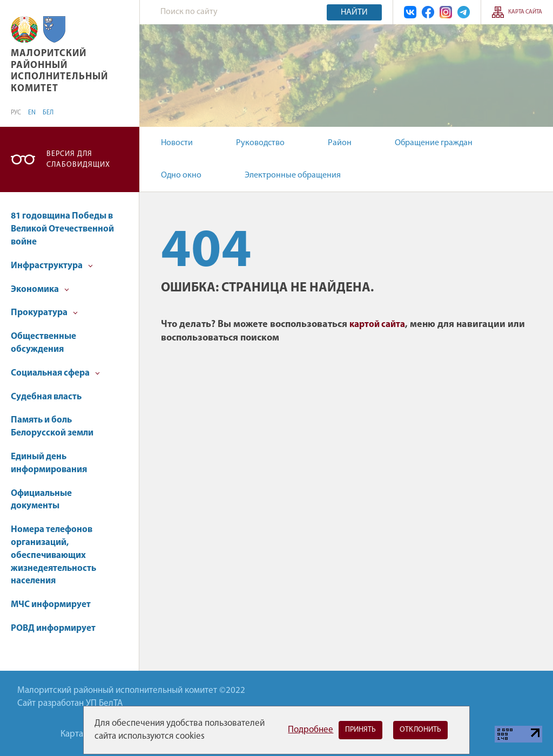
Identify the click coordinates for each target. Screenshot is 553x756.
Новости (177, 143)
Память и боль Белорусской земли (52, 427)
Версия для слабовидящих (78, 159)
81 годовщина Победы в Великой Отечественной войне (62, 229)
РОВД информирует (53, 628)
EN (32, 113)
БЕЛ (48, 113)
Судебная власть (46, 397)
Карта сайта (525, 12)
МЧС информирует (51, 605)
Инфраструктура (52, 266)
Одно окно (181, 175)
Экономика (40, 290)
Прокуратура (44, 313)
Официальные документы (41, 500)
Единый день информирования (49, 463)
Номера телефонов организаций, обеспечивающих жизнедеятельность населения (53, 555)
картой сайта (377, 325)
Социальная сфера (55, 373)
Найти (354, 12)
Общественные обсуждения (43, 343)
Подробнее (311, 730)
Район (340, 143)
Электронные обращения (293, 175)
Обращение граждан (434, 143)
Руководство (260, 143)
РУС (16, 113)
